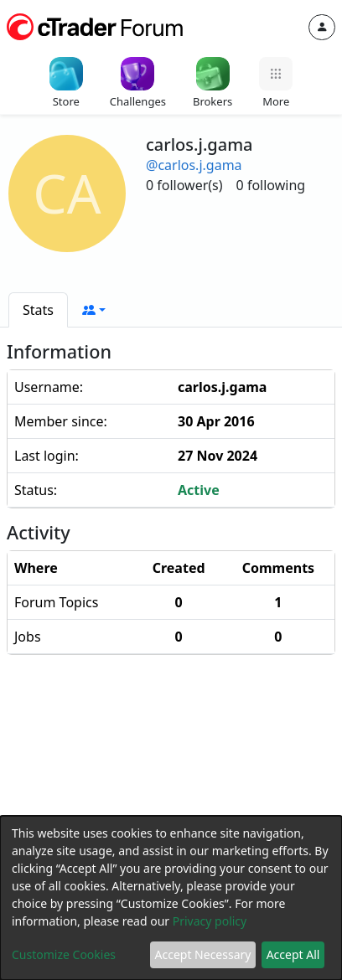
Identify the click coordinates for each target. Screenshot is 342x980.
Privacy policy (210, 921)
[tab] (38, 310)
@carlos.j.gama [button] (194, 165)
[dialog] (171, 898)
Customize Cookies (64, 954)
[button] (94, 310)
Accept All (293, 954)
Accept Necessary (203, 954)
